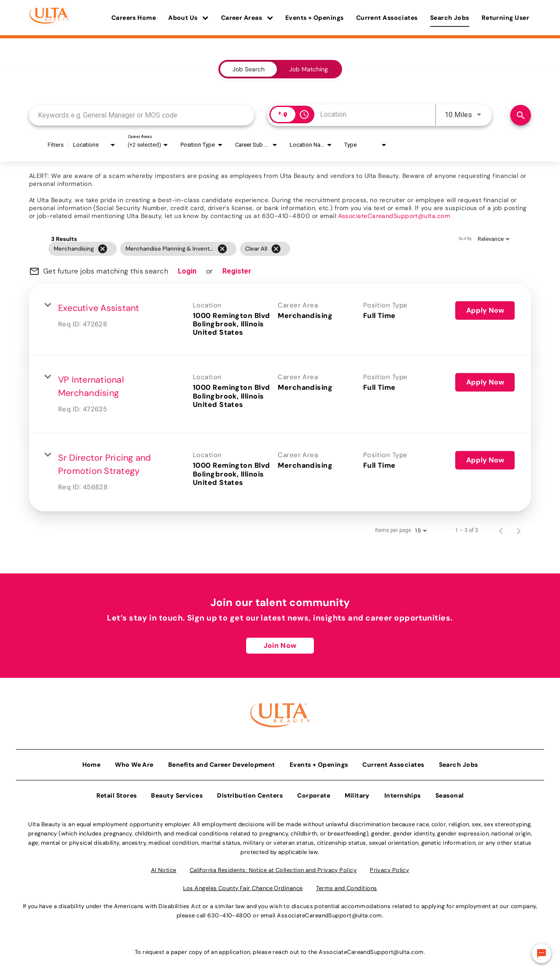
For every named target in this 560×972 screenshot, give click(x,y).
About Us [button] (188, 18)
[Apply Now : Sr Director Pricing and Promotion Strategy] (485, 460)
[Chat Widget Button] (542, 954)
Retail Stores (117, 793)
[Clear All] (276, 249)
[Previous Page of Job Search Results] (501, 530)
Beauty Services (177, 793)
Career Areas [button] (247, 18)
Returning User (505, 18)
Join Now (280, 645)
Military (357, 793)
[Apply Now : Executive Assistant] (485, 310)
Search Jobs (450, 18)
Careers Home (134, 18)
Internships (403, 793)
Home (92, 762)
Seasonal (450, 793)
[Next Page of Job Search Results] (519, 530)
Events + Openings (315, 18)
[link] (280, 320)
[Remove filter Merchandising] (103, 249)
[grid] (263, 249)
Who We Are (134, 762)
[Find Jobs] (521, 115)
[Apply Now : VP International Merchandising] (485, 382)
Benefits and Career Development (222, 762)
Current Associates (387, 18)
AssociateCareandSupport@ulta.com (394, 216)
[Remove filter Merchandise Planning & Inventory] (222, 249)
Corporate (314, 793)
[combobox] (142, 115)
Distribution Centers (250, 793)
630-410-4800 (229, 913)
